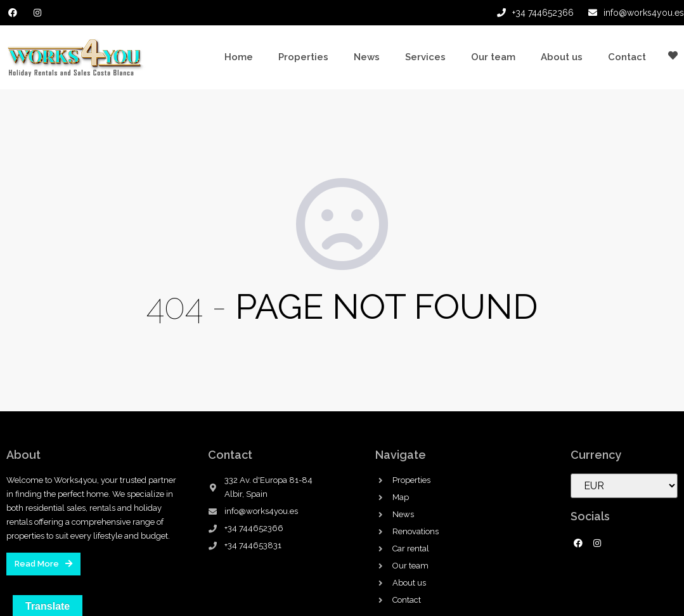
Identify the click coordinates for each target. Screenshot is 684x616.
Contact (627, 57)
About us (562, 57)
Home (239, 57)
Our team (493, 57)
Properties (303, 57)
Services (425, 57)
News (367, 57)
